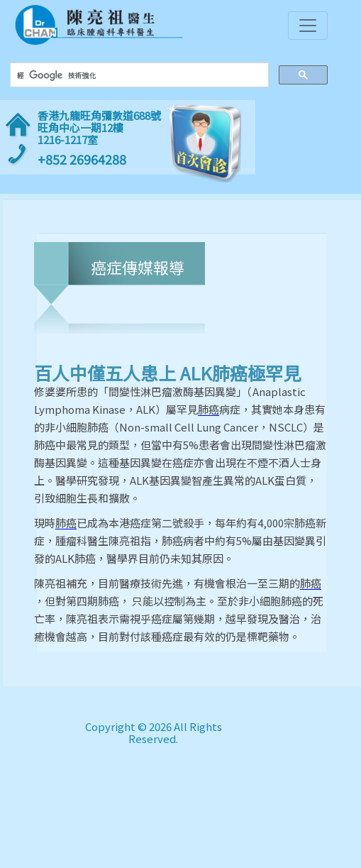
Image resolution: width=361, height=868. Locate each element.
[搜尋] (137, 75)
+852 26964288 (82, 159)
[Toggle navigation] (308, 26)
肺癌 (209, 410)
